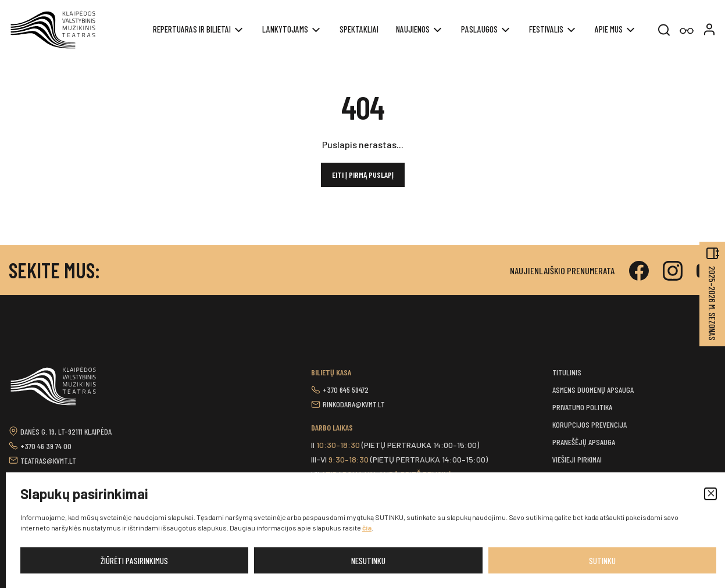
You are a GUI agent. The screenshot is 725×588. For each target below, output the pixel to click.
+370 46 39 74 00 (46, 446)
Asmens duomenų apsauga (593, 390)
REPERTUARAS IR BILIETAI (192, 29)
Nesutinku (368, 561)
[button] (710, 494)
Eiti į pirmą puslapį (363, 175)
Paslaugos (479, 29)
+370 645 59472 (346, 390)
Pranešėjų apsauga (584, 442)
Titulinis (567, 372)
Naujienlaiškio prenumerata (562, 270)
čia (367, 528)
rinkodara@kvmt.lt (354, 404)
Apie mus (609, 29)
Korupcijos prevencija (590, 424)
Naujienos (413, 29)
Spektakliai (359, 29)
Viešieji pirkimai (577, 459)
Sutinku (602, 561)
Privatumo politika (582, 407)
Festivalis (546, 29)
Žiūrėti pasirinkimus (134, 561)
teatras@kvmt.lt (48, 460)
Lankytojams (285, 29)
